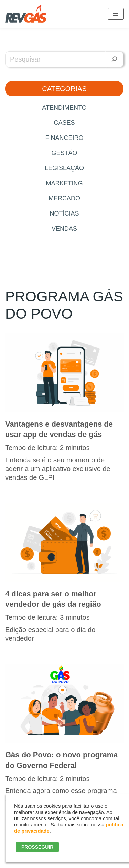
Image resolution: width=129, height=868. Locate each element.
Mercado (64, 198)
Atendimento (64, 108)
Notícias (64, 213)
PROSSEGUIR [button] (37, 847)
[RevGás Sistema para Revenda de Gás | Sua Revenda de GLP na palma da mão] (26, 14)
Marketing (64, 183)
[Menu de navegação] (116, 14)
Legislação (64, 168)
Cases (64, 123)
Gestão (64, 153)
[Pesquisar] (114, 59)
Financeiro (64, 138)
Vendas (64, 229)
